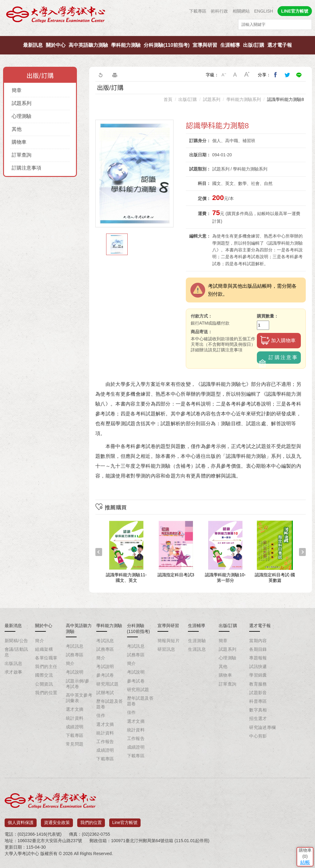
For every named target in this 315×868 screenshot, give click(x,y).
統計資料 (75, 718)
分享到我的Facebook (276, 75)
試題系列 (22, 103)
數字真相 (258, 710)
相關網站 (241, 11)
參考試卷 (105, 675)
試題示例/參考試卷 (78, 684)
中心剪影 (258, 736)
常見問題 (75, 744)
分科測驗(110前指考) (167, 45)
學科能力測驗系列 (244, 99)
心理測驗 (22, 116)
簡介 (40, 641)
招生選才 (258, 718)
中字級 (235, 75)
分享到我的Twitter (287, 75)
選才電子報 (280, 45)
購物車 (19, 142)
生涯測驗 (197, 641)
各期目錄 (258, 649)
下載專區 (198, 11)
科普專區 (258, 701)
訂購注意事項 (26, 168)
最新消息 (13, 626)
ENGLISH (263, 11)
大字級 (247, 75)
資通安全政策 (57, 820)
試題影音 (258, 693)
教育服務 (258, 684)
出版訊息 (14, 663)
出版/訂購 (253, 45)
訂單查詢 (22, 155)
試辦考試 (105, 693)
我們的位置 (46, 693)
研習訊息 (166, 649)
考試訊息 (75, 646)
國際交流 (44, 675)
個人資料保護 (21, 820)
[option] (134, 174)
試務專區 (75, 655)
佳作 (101, 715)
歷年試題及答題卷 (110, 704)
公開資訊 (44, 684)
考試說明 (75, 672)
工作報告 (105, 742)
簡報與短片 (169, 641)
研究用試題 (107, 684)
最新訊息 (33, 45)
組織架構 (44, 649)
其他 (17, 129)
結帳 (301, 823)
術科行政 (219, 11)
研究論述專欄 (263, 727)
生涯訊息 (197, 649)
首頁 (168, 99)
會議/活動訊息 (16, 652)
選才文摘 (75, 709)
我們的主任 (46, 666)
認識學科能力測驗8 (285, 99)
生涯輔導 (230, 45)
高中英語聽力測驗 (88, 45)
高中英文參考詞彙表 (79, 698)
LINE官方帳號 (295, 11)
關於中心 (56, 45)
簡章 (17, 90)
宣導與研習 (205, 45)
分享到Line (299, 75)
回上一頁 (100, 75)
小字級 (224, 75)
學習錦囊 (258, 675)
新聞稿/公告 (16, 641)
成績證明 (75, 727)
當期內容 (258, 641)
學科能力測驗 (126, 45)
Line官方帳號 (125, 820)
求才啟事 (14, 672)
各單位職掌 (46, 658)
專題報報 (258, 658)
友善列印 (115, 75)
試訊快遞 (258, 666)
